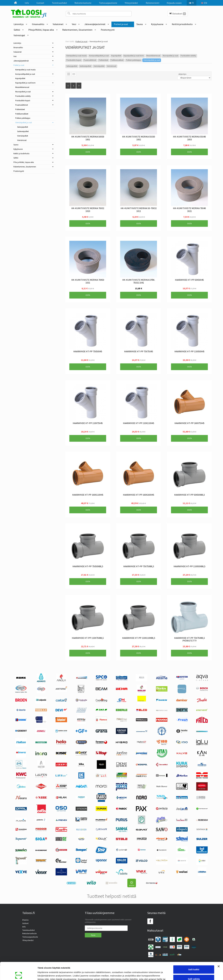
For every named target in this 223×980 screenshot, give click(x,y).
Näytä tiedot (153, 974)
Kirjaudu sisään (174, 3)
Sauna (140, 24)
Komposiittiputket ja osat (99, 56)
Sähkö (17, 30)
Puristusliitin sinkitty (188, 56)
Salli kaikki (194, 952)
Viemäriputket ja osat (152, 60)
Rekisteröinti (153, 3)
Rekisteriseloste (83, 3)
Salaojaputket (72, 66)
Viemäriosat (111, 66)
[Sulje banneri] (219, 949)
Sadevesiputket (85, 66)
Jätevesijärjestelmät (95, 24)
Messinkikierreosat (153, 56)
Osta (88, 152)
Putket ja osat (121, 24)
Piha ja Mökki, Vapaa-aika (41, 30)
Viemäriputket (99, 66)
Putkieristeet (103, 60)
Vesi (74, 24)
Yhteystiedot (131, 3)
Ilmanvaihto (38, 24)
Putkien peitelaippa (133, 60)
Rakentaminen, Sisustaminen (77, 30)
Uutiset (40, 3)
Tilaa (93, 935)
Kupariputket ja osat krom (134, 56)
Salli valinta (194, 961)
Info (27, 3)
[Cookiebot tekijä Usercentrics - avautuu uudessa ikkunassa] (19, 974)
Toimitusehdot (59, 3)
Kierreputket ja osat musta (77, 56)
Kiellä (194, 971)
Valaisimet (58, 24)
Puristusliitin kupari (74, 60)
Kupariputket (116, 56)
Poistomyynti (108, 30)
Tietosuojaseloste (108, 3)
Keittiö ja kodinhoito (182, 24)
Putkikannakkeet (117, 60)
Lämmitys (19, 24)
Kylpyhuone (157, 24)
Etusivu (25, 920)
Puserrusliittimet (90, 60)
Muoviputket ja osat (171, 56)
